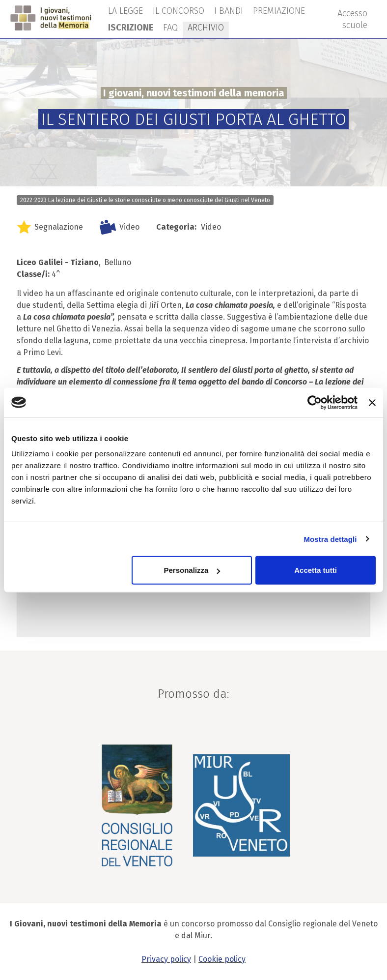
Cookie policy (222, 959)
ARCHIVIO (206, 28)
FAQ (170, 28)
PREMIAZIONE (279, 11)
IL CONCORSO (179, 11)
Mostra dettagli (330, 539)
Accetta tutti (316, 570)
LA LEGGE (125, 11)
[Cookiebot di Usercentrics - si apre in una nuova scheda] (315, 402)
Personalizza (192, 570)
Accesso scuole (352, 19)
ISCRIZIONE (131, 28)
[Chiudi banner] (372, 402)
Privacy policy (166, 959)
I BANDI (229, 11)
